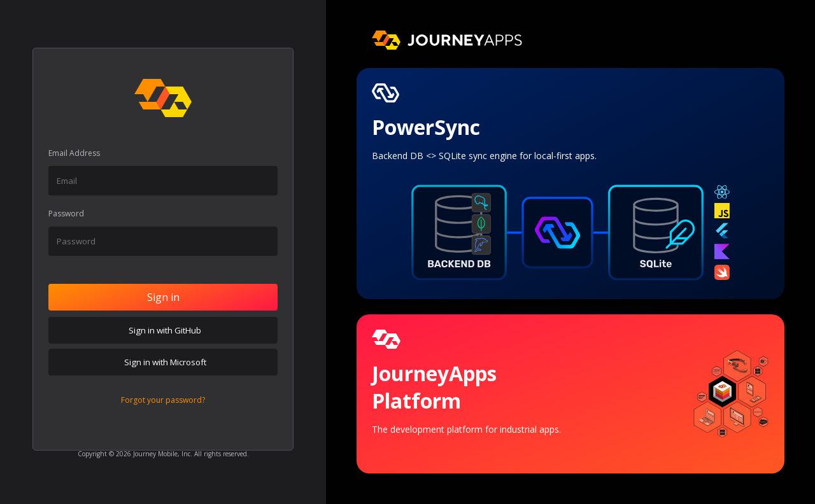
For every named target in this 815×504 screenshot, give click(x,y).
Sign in (163, 297)
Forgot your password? (163, 400)
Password (66, 213)
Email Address (74, 153)
